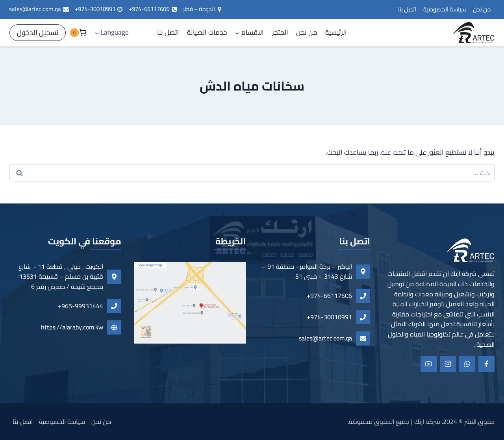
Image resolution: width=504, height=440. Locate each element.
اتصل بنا (407, 9)
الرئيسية (336, 32)
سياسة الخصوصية (445, 9)
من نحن (482, 9)
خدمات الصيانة (207, 32)
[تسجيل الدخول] (38, 33)
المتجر (280, 32)
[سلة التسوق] (78, 33)
